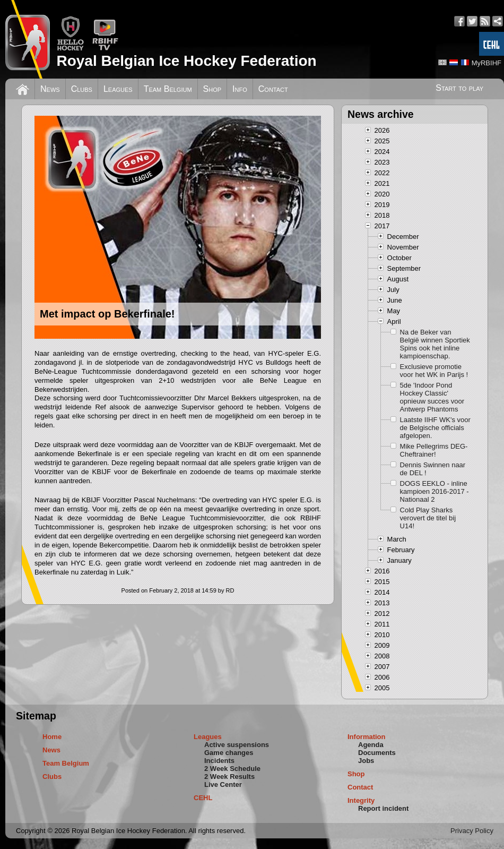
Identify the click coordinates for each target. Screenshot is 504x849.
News (50, 89)
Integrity (361, 800)
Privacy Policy (472, 831)
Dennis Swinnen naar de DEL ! (433, 469)
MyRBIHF (486, 63)
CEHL (203, 798)
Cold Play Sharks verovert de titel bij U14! (428, 518)
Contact (273, 89)
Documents (377, 753)
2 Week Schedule (232, 769)
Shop (212, 89)
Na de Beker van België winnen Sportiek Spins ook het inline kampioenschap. (435, 344)
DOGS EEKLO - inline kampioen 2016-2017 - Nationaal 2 (435, 491)
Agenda (371, 745)
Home (52, 737)
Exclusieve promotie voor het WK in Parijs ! (434, 371)
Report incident (383, 808)
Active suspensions (237, 745)
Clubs (82, 89)
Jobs (366, 761)
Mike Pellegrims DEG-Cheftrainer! (434, 450)
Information (367, 737)
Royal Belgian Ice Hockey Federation (186, 61)
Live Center (223, 784)
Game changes (229, 753)
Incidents (219, 761)
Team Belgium (168, 89)
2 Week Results (229, 777)
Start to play (459, 88)
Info (240, 89)
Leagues (118, 89)
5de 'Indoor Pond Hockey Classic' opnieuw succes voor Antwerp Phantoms (432, 397)
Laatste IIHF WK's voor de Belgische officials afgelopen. (435, 428)
